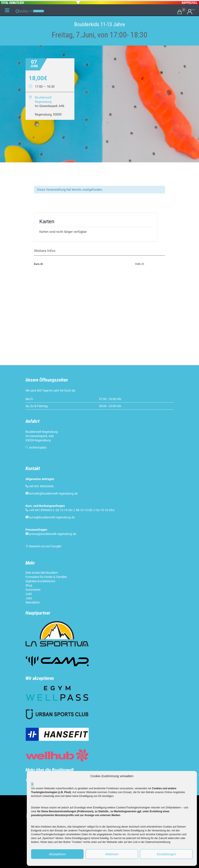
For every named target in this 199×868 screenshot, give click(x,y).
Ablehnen (112, 854)
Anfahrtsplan (38, 448)
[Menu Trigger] (7, 10)
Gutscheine (33, 590)
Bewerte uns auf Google (45, 546)
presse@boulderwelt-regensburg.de (53, 534)
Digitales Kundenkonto (40, 581)
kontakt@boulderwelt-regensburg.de (53, 493)
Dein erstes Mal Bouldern (42, 573)
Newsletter (33, 602)
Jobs (29, 598)
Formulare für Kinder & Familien (46, 577)
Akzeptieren (57, 854)
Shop (29, 585)
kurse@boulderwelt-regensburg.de (52, 517)
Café (29, 594)
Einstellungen (166, 854)
